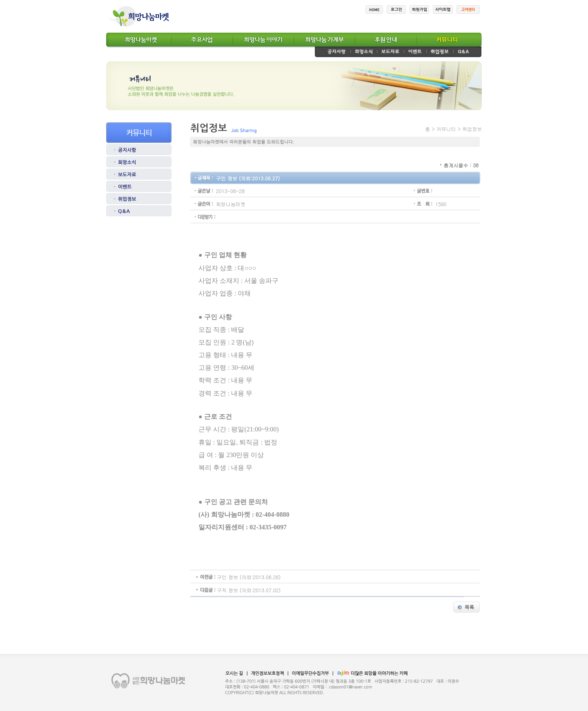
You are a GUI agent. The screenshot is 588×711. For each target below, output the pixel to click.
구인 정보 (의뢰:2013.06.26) (249, 577)
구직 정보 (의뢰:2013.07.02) (249, 590)
